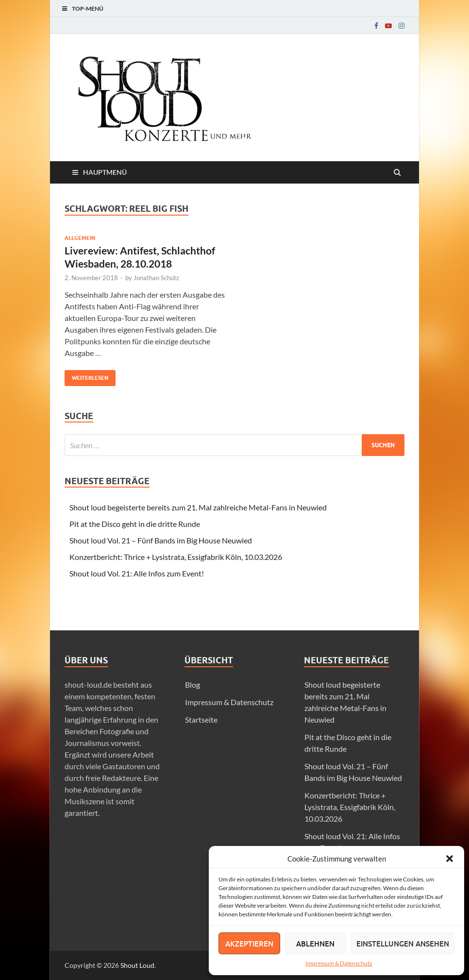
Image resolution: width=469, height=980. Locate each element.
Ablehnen (315, 944)
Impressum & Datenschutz (339, 963)
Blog (193, 684)
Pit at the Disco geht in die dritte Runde (135, 524)
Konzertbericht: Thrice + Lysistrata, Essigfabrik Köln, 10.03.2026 (176, 557)
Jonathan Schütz (156, 278)
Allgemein (80, 238)
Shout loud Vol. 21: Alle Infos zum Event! (137, 573)
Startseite (201, 719)
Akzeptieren (249, 944)
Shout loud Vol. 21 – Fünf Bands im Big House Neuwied (161, 540)
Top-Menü (88, 8)
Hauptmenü (105, 172)
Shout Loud (137, 965)
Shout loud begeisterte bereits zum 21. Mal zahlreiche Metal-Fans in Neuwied (198, 507)
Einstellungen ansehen (403, 944)
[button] (450, 859)
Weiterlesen (86, 376)
